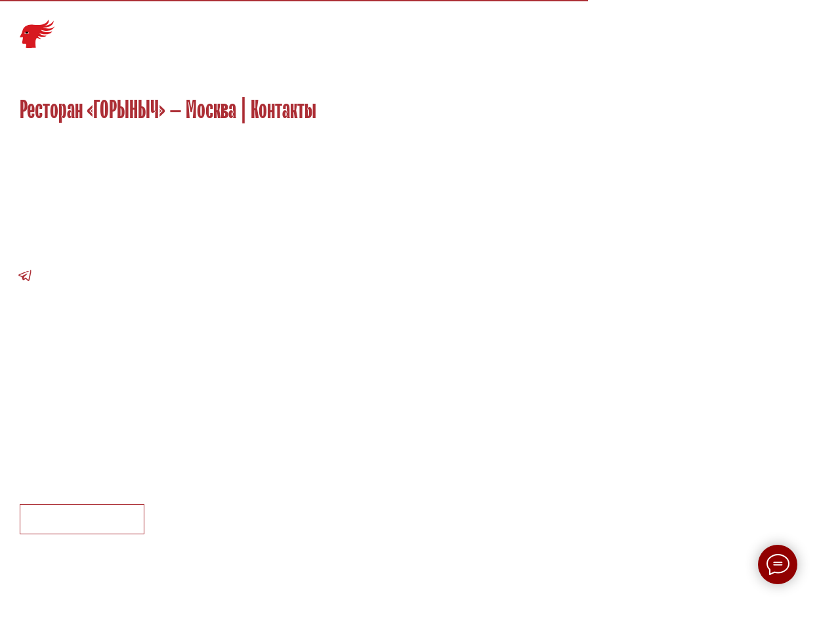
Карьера (646, 28)
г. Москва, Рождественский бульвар (105, 221)
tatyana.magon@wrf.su (73, 319)
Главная (403, 28)
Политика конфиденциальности (97, 421)
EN (812, 28)
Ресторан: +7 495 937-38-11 (86, 270)
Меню (500, 28)
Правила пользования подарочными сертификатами (148, 470)
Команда (546, 28)
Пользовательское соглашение (95, 437)
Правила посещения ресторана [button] (96, 454)
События (598, 28)
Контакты (753, 28)
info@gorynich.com (63, 254)
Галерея (454, 28)
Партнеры (698, 28)
